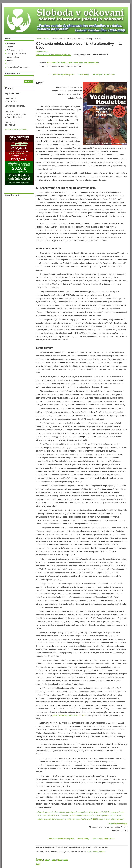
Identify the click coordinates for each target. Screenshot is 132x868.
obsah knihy (84, 74)
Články (10, 47)
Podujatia (11, 43)
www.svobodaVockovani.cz (18, 67)
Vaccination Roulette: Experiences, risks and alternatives (73, 63)
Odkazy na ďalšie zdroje (17, 54)
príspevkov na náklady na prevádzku (19, 164)
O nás (9, 64)
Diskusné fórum (13, 57)
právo (60, 860)
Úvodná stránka (43, 39)
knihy (66, 860)
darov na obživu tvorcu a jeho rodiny (19, 144)
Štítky (40, 860)
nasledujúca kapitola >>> (104, 74)
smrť (54, 860)
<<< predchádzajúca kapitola (62, 74)
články (48, 860)
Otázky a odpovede (15, 50)
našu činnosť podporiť (97, 851)
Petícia (10, 60)
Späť (38, 864)
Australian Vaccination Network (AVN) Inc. (53, 55)
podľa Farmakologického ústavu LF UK (69, 715)
